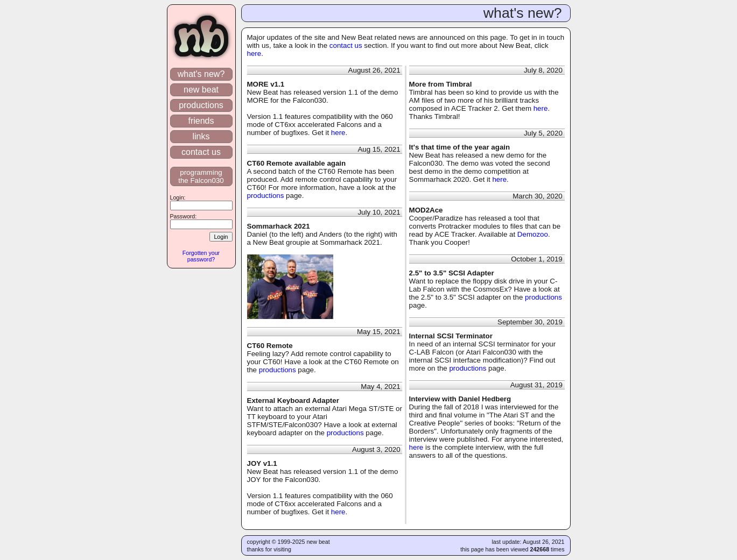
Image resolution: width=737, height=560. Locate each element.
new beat (201, 90)
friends (201, 121)
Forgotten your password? (201, 256)
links (201, 136)
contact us (201, 152)
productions (201, 105)
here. (255, 54)
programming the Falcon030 (201, 176)
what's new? (201, 74)
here (338, 133)
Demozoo (533, 234)
